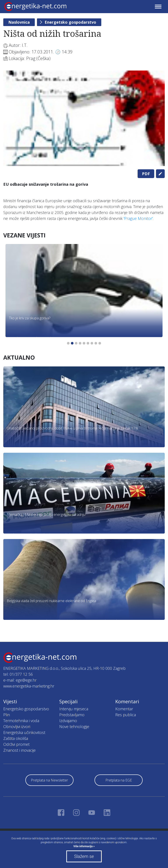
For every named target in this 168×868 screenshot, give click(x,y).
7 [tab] (92, 343)
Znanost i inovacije (19, 750)
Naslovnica (19, 22)
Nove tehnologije (74, 727)
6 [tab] (88, 343)
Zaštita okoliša (16, 738)
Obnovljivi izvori (17, 727)
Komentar (124, 709)
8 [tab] (96, 343)
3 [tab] (76, 343)
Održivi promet (16, 744)
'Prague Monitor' (138, 218)
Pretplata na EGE (119, 780)
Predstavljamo (72, 715)
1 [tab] (68, 343)
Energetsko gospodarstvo (70, 22)
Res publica (126, 715)
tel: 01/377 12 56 (18, 674)
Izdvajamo (68, 721)
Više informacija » (84, 846)
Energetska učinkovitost (24, 732)
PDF (146, 174)
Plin (7, 715)
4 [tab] (80, 343)
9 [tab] (100, 343)
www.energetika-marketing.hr (29, 686)
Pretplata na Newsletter (49, 780)
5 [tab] (84, 343)
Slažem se (84, 856)
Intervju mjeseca (74, 709)
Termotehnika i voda (21, 721)
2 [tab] (72, 343)
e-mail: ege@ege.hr (20, 680)
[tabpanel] (84, 118)
